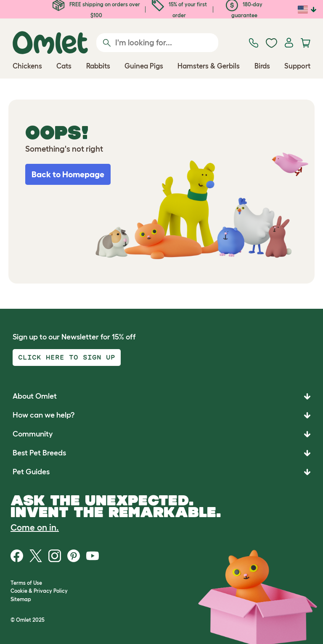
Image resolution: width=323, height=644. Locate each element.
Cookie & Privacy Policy (39, 591)
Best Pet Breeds (39, 453)
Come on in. (35, 527)
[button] (161, 472)
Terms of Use (26, 583)
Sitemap (21, 599)
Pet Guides (31, 472)
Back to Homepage (68, 174)
